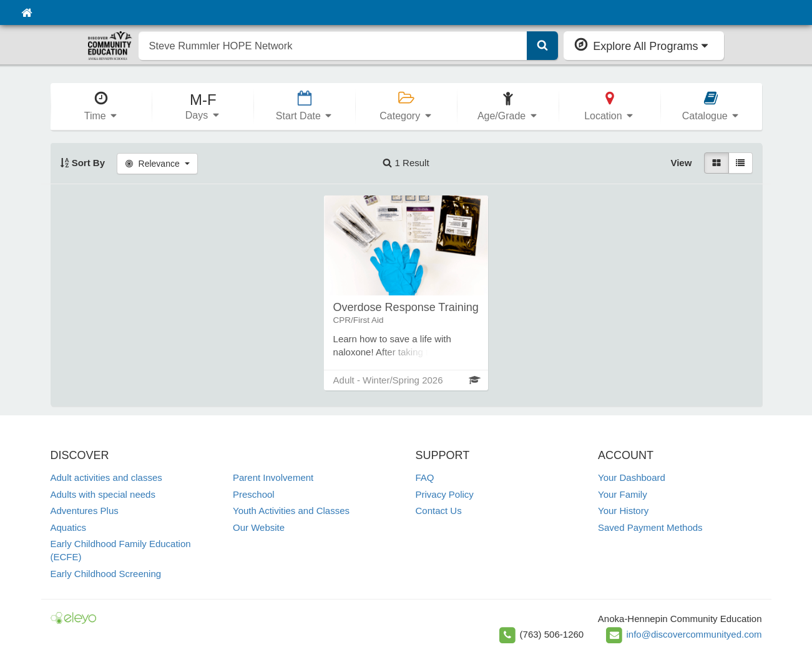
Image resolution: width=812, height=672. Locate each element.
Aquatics (69, 527)
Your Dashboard (632, 477)
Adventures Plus (85, 511)
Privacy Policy (445, 494)
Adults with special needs (103, 494)
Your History (623, 511)
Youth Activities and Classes (291, 511)
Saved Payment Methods (650, 527)
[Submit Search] (542, 46)
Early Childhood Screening (106, 574)
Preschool (254, 494)
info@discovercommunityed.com (694, 634)
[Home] (27, 12)
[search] (333, 46)
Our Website (259, 527)
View (681, 163)
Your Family (623, 494)
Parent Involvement (273, 477)
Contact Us (439, 511)
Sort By (83, 163)
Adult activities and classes (106, 477)
